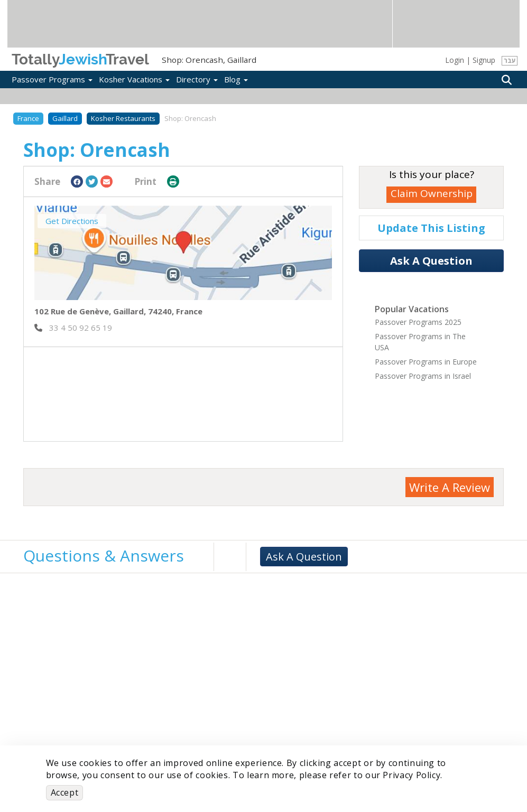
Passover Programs (52, 79)
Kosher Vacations (134, 79)
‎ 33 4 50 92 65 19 (73, 328)
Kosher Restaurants (123, 118)
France (28, 118)
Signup (484, 60)
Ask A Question (431, 261)
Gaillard (65, 118)
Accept (65, 792)
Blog (236, 79)
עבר (510, 60)
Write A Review (450, 487)
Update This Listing (431, 228)
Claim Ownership (432, 193)
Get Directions (72, 221)
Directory (197, 79)
